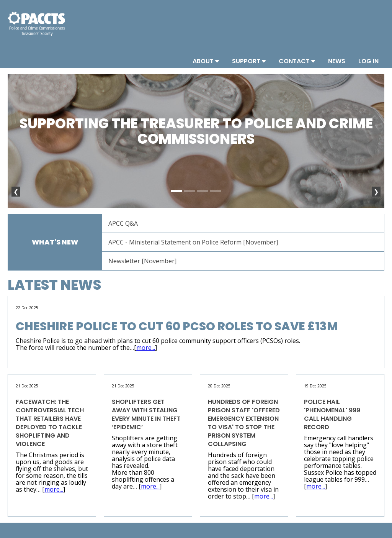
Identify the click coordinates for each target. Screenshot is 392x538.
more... (146, 348)
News (337, 61)
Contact (297, 61)
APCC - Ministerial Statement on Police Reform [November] (193, 242)
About (206, 61)
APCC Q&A (123, 223)
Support (249, 61)
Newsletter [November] (142, 261)
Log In (368, 61)
